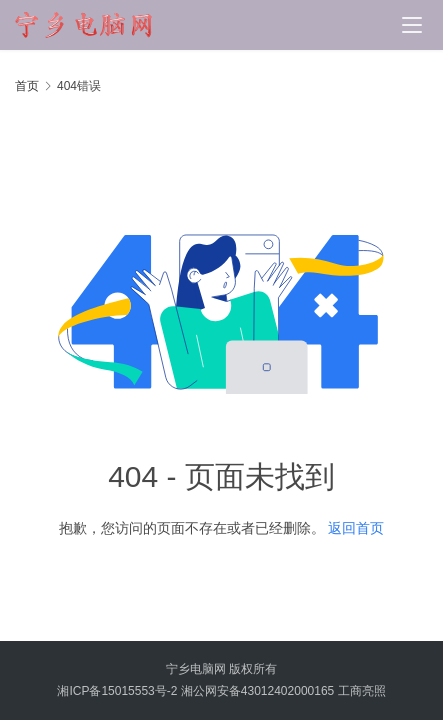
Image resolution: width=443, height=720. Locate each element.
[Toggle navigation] (412, 25)
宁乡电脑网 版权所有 (221, 669)
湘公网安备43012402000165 (257, 691)
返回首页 (356, 528)
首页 (27, 86)
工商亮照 (362, 691)
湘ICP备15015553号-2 (117, 691)
